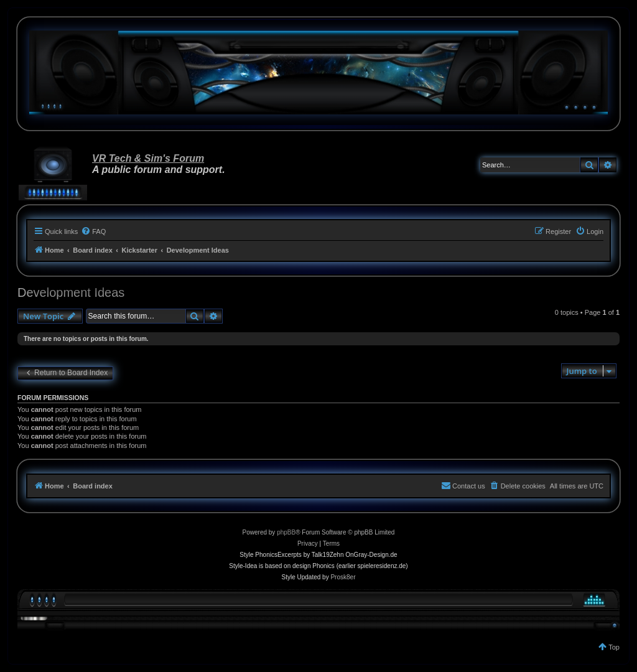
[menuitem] (93, 231)
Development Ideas (71, 292)
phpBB (286, 532)
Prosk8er (343, 577)
